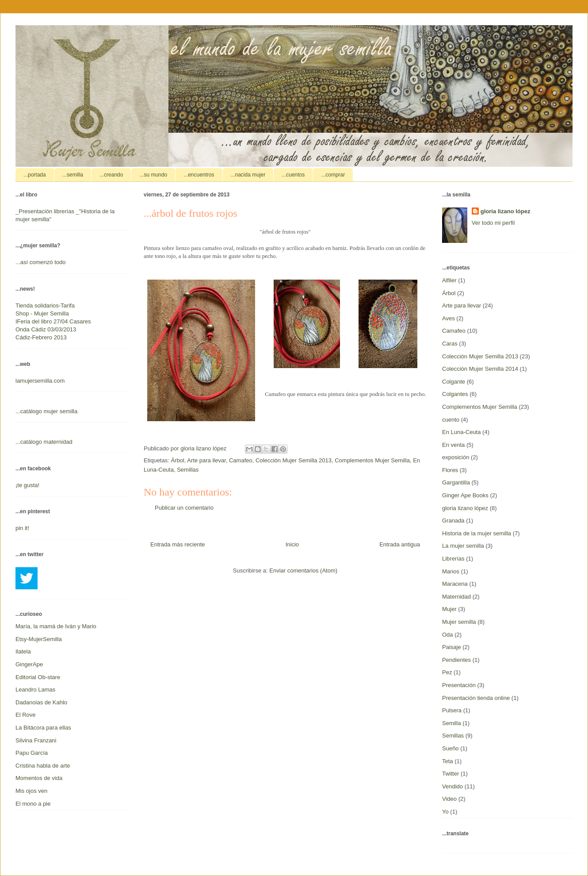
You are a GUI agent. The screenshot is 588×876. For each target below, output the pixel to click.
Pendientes (456, 660)
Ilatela (23, 651)
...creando (111, 175)
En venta (453, 445)
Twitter (451, 774)
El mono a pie (33, 804)
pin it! (22, 528)
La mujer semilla (463, 546)
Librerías (453, 559)
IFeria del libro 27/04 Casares (53, 321)
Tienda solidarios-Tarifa (45, 305)
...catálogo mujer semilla (46, 411)
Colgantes (455, 394)
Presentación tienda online (476, 698)
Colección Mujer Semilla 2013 (294, 460)
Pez (447, 672)
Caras (450, 344)
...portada (35, 175)
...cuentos (293, 175)
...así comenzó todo (40, 262)
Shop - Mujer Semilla (42, 313)
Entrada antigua (400, 544)
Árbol (177, 460)
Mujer (449, 609)
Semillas (188, 470)
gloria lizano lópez (506, 211)
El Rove (26, 715)
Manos (451, 571)
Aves (449, 318)
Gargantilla (456, 482)
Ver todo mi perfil (493, 223)
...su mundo (153, 175)
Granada (453, 521)
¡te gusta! (27, 485)
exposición (456, 457)
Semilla (452, 723)
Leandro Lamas (35, 690)
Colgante (454, 382)
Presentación (459, 685)
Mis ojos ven (31, 791)
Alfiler (449, 280)
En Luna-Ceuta (461, 432)
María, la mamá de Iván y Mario (56, 626)
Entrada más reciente (178, 544)
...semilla (73, 175)
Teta (448, 761)
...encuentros (199, 175)
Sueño (451, 748)
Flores (450, 470)
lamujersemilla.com (40, 381)
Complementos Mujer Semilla (372, 460)
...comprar (333, 175)
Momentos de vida (39, 778)
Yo (445, 812)
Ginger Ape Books (465, 495)
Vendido (452, 786)
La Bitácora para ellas (43, 728)
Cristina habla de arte (43, 766)
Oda (448, 635)
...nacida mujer (248, 175)
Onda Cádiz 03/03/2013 (46, 329)
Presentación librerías (46, 211)
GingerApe (29, 664)
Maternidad (456, 597)
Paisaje (452, 647)
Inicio (292, 544)
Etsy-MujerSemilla (39, 639)
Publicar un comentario (184, 508)
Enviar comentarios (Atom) (303, 571)
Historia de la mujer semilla (477, 533)
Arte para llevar (206, 460)
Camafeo (241, 460)
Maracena (455, 584)
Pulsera (452, 710)
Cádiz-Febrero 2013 (41, 337)
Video (449, 799)
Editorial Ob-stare (38, 677)
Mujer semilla (459, 622)
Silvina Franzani (36, 740)
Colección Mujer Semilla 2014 (480, 369)
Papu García (32, 753)
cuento (451, 420)
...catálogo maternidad (44, 442)
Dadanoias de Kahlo (41, 702)
